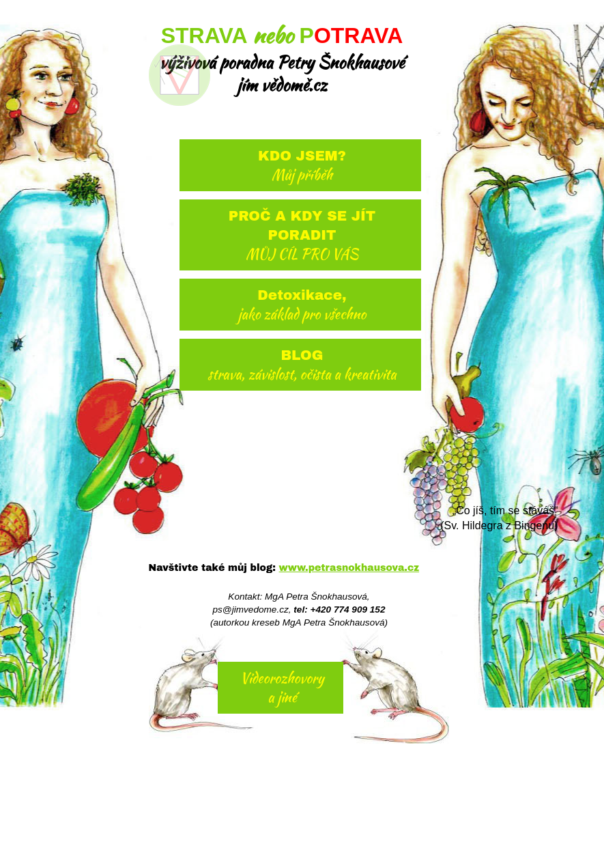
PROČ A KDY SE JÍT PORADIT (302, 236)
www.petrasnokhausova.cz (349, 568)
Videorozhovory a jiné (282, 687)
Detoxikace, (302, 306)
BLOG (302, 366)
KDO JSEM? (302, 166)
